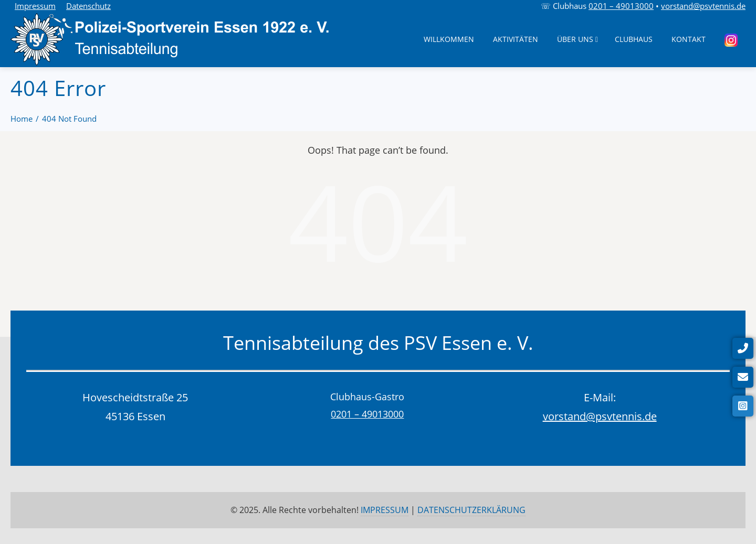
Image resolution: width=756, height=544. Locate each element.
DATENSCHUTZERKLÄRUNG (471, 510)
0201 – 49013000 (621, 6)
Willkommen (449, 39)
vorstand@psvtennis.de (703, 6)
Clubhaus (634, 39)
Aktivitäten (516, 39)
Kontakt (689, 39)
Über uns (577, 39)
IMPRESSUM (385, 510)
